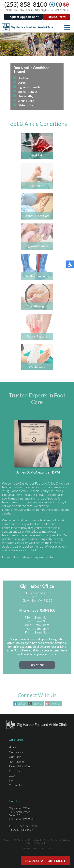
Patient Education (19, 766)
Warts (22, 83)
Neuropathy (25, 96)
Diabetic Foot (27, 105)
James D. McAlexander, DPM (40, 472)
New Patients (17, 761)
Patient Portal (57, 17)
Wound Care (26, 101)
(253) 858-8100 (26, 4)
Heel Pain (24, 78)
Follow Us (37, 704)
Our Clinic (15, 757)
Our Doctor (16, 752)
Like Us (22, 704)
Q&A (12, 776)
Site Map (27, 848)
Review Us (55, 704)
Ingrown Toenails (29, 87)
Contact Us (16, 785)
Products (14, 771)
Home (12, 747)
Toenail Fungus (28, 92)
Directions (37, 666)
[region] (37, 44)
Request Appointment (23, 17)
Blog (11, 780)
